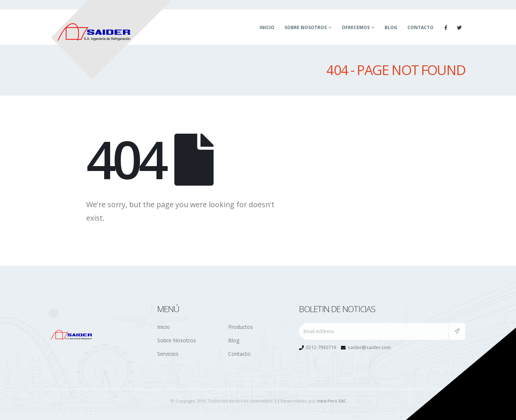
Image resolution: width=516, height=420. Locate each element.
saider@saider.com (369, 347)
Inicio (267, 27)
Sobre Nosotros (306, 27)
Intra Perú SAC (332, 401)
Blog (391, 27)
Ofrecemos (356, 27)
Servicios (168, 354)
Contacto (420, 27)
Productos (241, 327)
